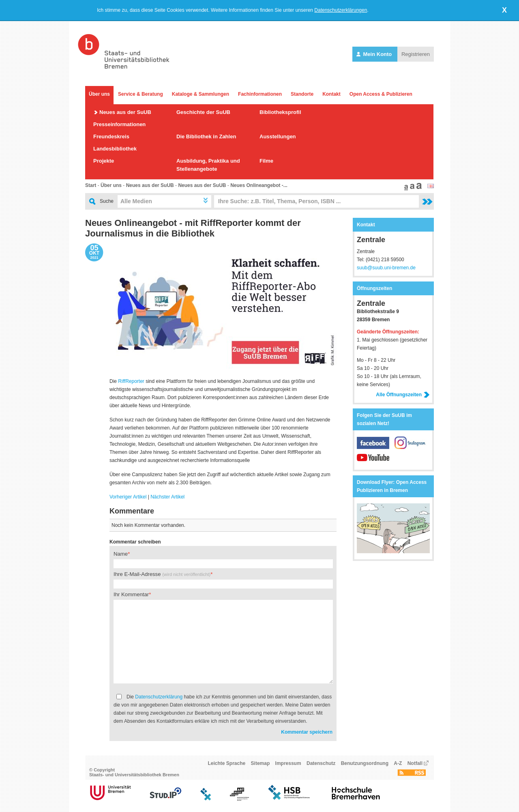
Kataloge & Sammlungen (201, 94)
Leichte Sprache (227, 763)
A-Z (398, 763)
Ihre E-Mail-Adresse (162, 574)
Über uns (99, 94)
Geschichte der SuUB (203, 112)
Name (121, 554)
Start (91, 185)
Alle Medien (136, 201)
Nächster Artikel (167, 497)
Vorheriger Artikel (128, 497)
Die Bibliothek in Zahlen (206, 136)
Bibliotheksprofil (280, 112)
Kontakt (331, 94)
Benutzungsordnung (365, 763)
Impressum (288, 763)
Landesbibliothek (115, 149)
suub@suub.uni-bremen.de (386, 268)
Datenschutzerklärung (159, 697)
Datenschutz (321, 763)
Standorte (302, 94)
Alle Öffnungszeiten (403, 395)
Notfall (415, 763)
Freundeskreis (111, 136)
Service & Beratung (140, 94)
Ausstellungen (278, 136)
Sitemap (261, 763)
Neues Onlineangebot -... (259, 185)
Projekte (104, 161)
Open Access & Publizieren (381, 94)
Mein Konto (375, 54)
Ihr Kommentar (131, 594)
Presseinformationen (119, 124)
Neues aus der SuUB (125, 112)
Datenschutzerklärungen (341, 10)
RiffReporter (131, 381)
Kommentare (132, 511)
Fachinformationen (260, 94)
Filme (266, 161)
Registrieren (416, 54)
